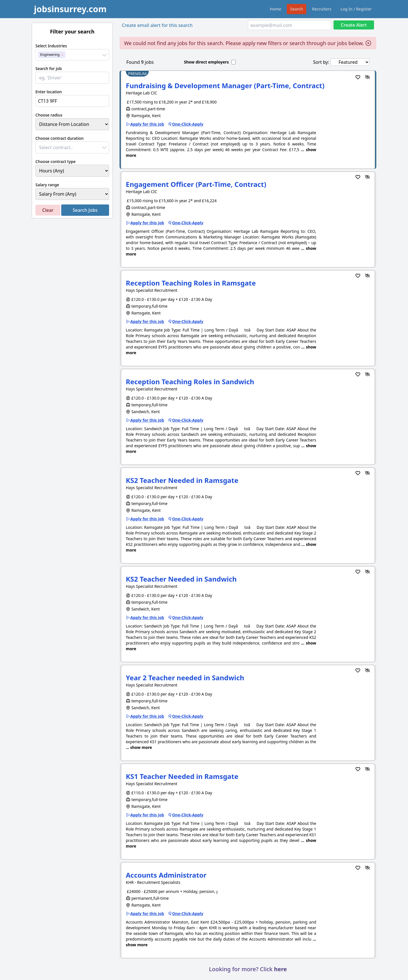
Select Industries (51, 46)
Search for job (49, 68)
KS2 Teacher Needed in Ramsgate (182, 480)
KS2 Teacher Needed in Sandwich (181, 579)
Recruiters (322, 9)
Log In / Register (356, 9)
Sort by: (321, 62)
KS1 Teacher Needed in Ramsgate (182, 776)
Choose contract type (56, 161)
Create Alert (354, 25)
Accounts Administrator (166, 875)
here (280, 969)
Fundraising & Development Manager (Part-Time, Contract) (225, 85)
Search (297, 9)
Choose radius (49, 115)
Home (275, 9)
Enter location (49, 92)
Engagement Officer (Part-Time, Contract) (196, 184)
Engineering (50, 55)
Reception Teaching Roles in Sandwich (190, 382)
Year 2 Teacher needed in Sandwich (185, 678)
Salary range (47, 185)
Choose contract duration (59, 138)
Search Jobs (85, 210)
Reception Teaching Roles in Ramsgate (191, 283)
